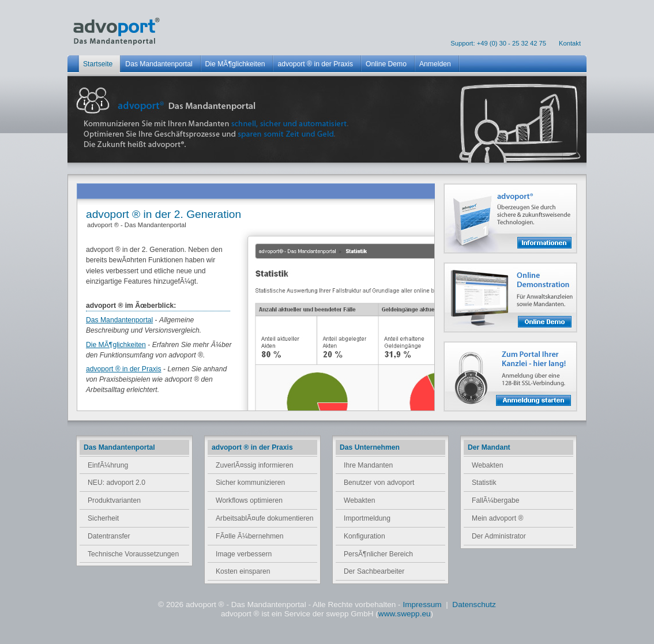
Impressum (423, 605)
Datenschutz (474, 605)
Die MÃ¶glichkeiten (116, 345)
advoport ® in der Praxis (124, 369)
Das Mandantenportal (119, 320)
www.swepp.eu (405, 614)
